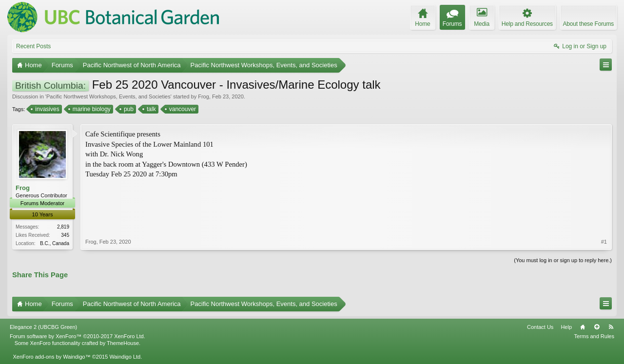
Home (583, 327)
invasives (46, 109)
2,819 (63, 227)
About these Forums (588, 24)
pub (128, 109)
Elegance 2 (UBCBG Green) (43, 327)
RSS (611, 327)
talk (151, 109)
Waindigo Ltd (125, 357)
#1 (604, 242)
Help (566, 327)
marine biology (91, 109)
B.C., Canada (55, 243)
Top (597, 327)
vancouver (182, 109)
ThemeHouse (123, 343)
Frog (204, 96)
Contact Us (540, 327)
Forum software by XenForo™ (78, 336)
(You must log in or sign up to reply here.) (563, 260)
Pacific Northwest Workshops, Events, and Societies (108, 96)
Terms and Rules (594, 336)
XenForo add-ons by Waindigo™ (51, 357)
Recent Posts (33, 46)
